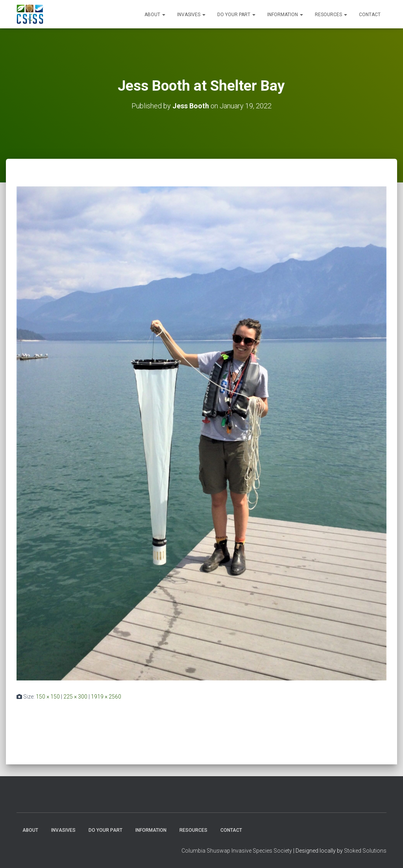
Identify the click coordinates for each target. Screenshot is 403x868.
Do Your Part (236, 15)
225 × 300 (75, 697)
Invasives (191, 15)
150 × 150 (48, 697)
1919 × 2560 (106, 697)
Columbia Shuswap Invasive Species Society (237, 851)
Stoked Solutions (365, 851)
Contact (370, 15)
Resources (331, 15)
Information (285, 15)
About (155, 15)
